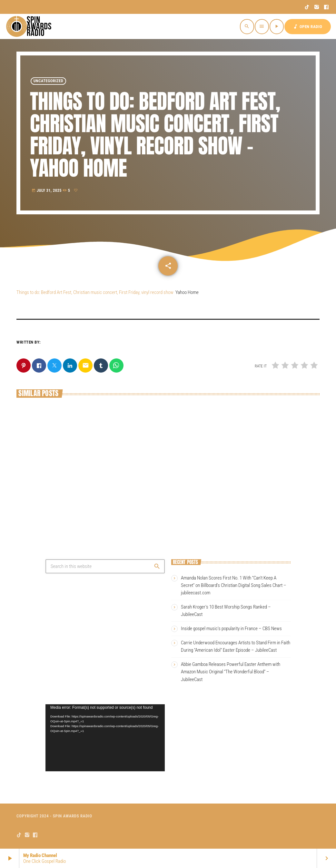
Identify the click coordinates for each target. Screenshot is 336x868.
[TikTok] (307, 7)
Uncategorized (49, 81)
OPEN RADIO (308, 27)
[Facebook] (326, 7)
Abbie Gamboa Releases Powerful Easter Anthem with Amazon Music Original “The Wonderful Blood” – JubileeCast (231, 672)
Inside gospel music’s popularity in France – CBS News (231, 629)
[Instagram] (317, 7)
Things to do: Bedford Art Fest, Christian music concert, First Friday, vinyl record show (95, 292)
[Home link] (30, 26)
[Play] (277, 27)
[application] (105, 738)
